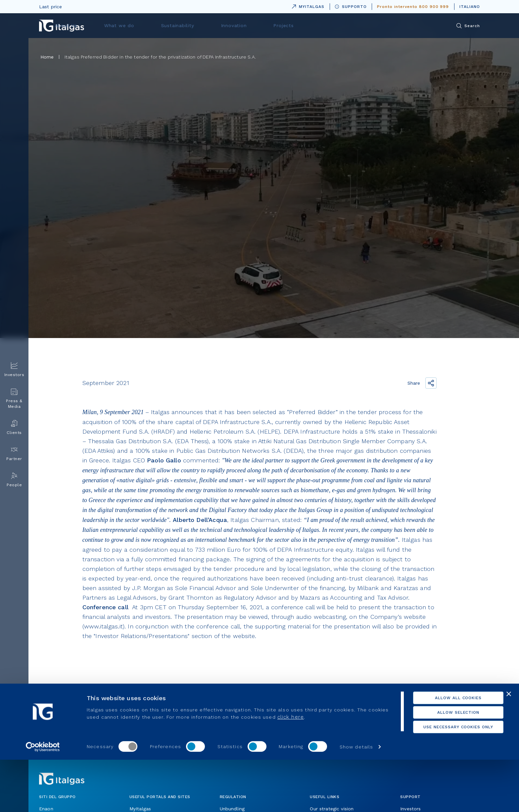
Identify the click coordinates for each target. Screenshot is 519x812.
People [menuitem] (14, 480)
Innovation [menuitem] (321, 25)
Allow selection (447, 765)
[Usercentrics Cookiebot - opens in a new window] (43, 799)
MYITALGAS (307, 5)
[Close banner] (509, 746)
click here (312, 769)
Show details (356, 799)
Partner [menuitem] (14, 454)
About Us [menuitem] (179, 25)
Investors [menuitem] (14, 370)
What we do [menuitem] (224, 25)
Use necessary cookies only (447, 779)
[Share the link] (431, 383)
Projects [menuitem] (363, 25)
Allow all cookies (447, 750)
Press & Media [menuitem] (14, 399)
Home (47, 57)
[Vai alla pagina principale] (62, 26)
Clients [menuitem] (14, 427)
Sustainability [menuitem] (274, 25)
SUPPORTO (351, 7)
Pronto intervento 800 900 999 (413, 7)
